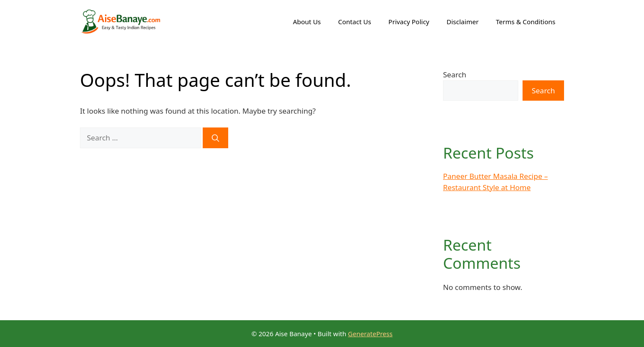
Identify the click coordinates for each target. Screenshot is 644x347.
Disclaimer (462, 22)
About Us (307, 22)
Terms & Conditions (526, 22)
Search (455, 75)
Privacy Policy (409, 22)
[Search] (215, 138)
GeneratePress (370, 334)
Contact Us (354, 22)
